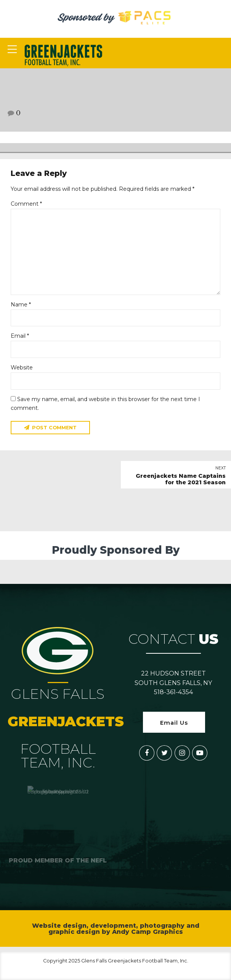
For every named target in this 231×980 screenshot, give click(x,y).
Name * (21, 305)
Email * (20, 336)
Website (22, 367)
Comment (26, 204)
